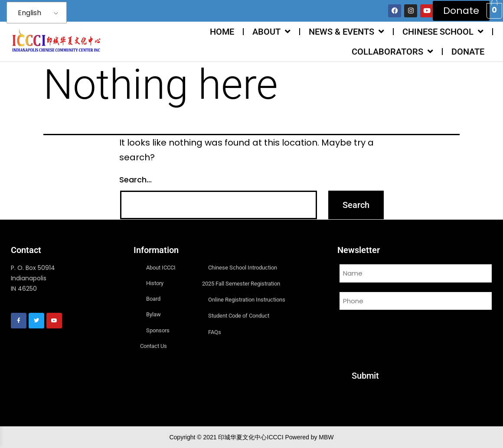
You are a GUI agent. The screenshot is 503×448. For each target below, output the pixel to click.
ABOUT (271, 32)
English (29, 13)
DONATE (468, 52)
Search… (136, 180)
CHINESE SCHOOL (443, 32)
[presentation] (403, 335)
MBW (326, 437)
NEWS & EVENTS (346, 32)
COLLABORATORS (392, 52)
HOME (222, 32)
